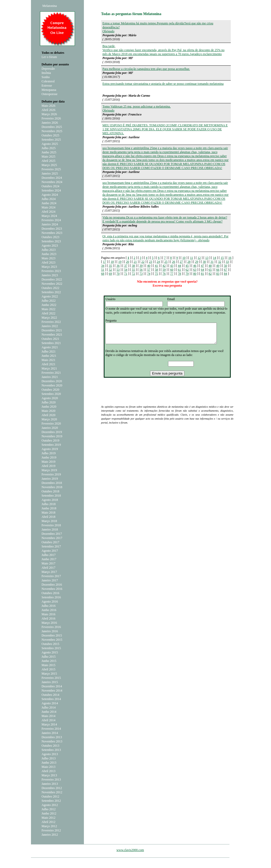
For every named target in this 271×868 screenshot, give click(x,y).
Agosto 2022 (50, 296)
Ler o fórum (49, 57)
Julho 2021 (49, 351)
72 (133, 274)
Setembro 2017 (51, 546)
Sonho (46, 77)
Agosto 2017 (50, 551)
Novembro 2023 (52, 233)
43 (172, 266)
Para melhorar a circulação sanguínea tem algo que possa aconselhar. (146, 69)
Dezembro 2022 (52, 279)
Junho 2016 (49, 610)
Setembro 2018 (51, 496)
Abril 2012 (48, 822)
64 (202, 270)
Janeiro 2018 (50, 529)
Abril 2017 (48, 568)
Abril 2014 (48, 720)
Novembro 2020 (52, 385)
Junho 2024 (49, 203)
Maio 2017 (48, 563)
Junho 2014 (49, 712)
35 (110, 266)
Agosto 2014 (50, 703)
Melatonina (49, 6)
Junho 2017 (49, 559)
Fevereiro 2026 (51, 118)
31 (212, 262)
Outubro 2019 (50, 440)
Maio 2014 (48, 716)
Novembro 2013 (52, 741)
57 (149, 270)
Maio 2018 (48, 513)
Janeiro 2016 (50, 631)
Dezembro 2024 (52, 178)
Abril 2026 (48, 110)
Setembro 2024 (51, 190)
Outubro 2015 (50, 644)
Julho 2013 (49, 758)
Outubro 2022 (50, 288)
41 (156, 266)
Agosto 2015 (50, 652)
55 (133, 270)
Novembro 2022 (52, 284)
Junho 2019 (49, 457)
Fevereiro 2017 (51, 576)
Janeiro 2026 (50, 123)
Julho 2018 (49, 504)
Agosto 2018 (50, 500)
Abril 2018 (48, 517)
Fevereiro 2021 (51, 373)
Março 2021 (49, 368)
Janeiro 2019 (50, 479)
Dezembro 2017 (52, 534)
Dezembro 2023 (52, 229)
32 (220, 262)
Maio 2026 (48, 106)
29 (197, 262)
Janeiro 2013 (50, 784)
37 (126, 266)
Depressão (48, 69)
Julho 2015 (49, 657)
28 (189, 262)
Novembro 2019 (52, 436)
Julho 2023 (49, 250)
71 (126, 274)
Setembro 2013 (51, 750)
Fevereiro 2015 (51, 678)
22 (143, 262)
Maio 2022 (48, 309)
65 (210, 270)
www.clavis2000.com (130, 850)
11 (192, 258)
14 (215, 258)
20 (128, 262)
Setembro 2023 (51, 241)
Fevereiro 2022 (51, 322)
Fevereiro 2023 (51, 271)
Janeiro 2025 (50, 173)
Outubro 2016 (50, 593)
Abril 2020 (48, 415)
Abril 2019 (48, 466)
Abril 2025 (48, 161)
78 (179, 274)
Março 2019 (49, 470)
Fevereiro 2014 (51, 729)
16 (230, 258)
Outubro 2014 (50, 695)
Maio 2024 (48, 207)
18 (112, 262)
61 (179, 270)
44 (179, 266)
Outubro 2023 (50, 237)
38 (133, 266)
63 (195, 270)
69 (110, 274)
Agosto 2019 (50, 449)
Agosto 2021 (50, 347)
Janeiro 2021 (50, 377)
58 (156, 270)
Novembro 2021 (52, 335)
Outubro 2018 (50, 491)
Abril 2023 (48, 262)
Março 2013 (49, 775)
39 (141, 266)
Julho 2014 (49, 707)
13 (207, 258)
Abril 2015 (48, 669)
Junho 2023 (49, 254)
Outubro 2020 (50, 390)
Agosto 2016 (50, 602)
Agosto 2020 (50, 398)
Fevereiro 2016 (51, 627)
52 (110, 270)
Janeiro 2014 (50, 733)
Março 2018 (49, 521)
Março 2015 (49, 674)
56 (141, 270)
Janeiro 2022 (50, 326)
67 (225, 270)
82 (210, 274)
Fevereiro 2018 (51, 525)
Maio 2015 (48, 665)
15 (222, 258)
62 (187, 270)
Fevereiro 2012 (51, 830)
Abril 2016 (48, 618)
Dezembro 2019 (52, 432)
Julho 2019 (49, 453)
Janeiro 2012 (50, 835)
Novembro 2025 (52, 131)
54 (126, 270)
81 (202, 274)
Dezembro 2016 (52, 585)
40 (149, 266)
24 (158, 262)
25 (166, 262)
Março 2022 (49, 318)
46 (195, 266)
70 (118, 274)
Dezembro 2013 (52, 737)
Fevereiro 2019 (51, 474)
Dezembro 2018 (52, 483)
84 (225, 274)
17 (105, 262)
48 (210, 266)
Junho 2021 (49, 356)
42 (164, 266)
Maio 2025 (48, 157)
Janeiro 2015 (50, 682)
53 (118, 270)
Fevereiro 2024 (51, 220)
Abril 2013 (48, 771)
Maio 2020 (48, 411)
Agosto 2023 (50, 246)
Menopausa (49, 90)
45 (187, 266)
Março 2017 (49, 572)
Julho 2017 (49, 555)
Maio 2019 (48, 462)
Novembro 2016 (52, 589)
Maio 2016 (48, 614)
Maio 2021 (48, 360)
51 (103, 270)
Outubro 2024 (50, 186)
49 (218, 266)
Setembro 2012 (51, 801)
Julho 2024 (49, 199)
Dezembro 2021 (52, 330)
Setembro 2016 (51, 597)
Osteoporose (49, 94)
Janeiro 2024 (50, 224)
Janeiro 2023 (50, 275)
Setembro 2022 (51, 292)
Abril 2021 (48, 364)
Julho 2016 (49, 606)
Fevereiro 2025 (51, 169)
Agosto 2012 (50, 805)
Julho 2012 (49, 809)
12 (199, 258)
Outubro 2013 (50, 746)
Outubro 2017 (50, 542)
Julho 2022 (49, 301)
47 (202, 266)
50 (225, 266)
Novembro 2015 (52, 640)
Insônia (46, 73)
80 (195, 274)
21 (135, 262)
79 (187, 274)
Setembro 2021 (51, 343)
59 (164, 270)
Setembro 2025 (51, 140)
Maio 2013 (48, 767)
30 (204, 262)
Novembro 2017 (52, 538)
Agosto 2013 (50, 754)
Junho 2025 (49, 152)
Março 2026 (49, 114)
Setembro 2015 (51, 648)
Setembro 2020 (51, 394)
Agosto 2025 (50, 144)
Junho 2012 (49, 813)
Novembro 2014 (52, 691)
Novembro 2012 (52, 792)
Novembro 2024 (52, 182)
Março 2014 (49, 724)
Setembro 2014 (51, 699)
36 (118, 266)
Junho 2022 (49, 305)
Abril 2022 (48, 313)
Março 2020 (49, 419)
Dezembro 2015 (52, 635)
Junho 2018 (49, 508)
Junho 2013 (49, 763)
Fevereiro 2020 (51, 424)
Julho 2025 (49, 148)
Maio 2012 (48, 818)
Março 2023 (49, 267)
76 (164, 274)
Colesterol (48, 81)
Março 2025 (49, 165)
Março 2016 (49, 623)
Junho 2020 (49, 407)
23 (151, 262)
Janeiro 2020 (50, 428)
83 (218, 274)
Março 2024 (49, 216)
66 (218, 270)
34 (103, 266)
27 (181, 262)
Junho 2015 (49, 661)
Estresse (47, 86)
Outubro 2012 (50, 796)
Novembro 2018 (52, 487)
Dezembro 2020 (52, 381)
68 (103, 274)
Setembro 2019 (51, 445)
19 (120, 262)
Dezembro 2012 (52, 788)
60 (172, 270)
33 (227, 262)
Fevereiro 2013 (51, 780)
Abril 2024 (48, 212)
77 (172, 274)
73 (141, 274)
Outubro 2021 (50, 339)
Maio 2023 (48, 258)
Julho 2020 (49, 402)
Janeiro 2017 (50, 580)
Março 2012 (49, 826)
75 (156, 274)
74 (149, 274)
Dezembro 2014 (52, 686)
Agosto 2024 (50, 195)
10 (184, 258)
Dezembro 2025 (52, 127)
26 (174, 262)
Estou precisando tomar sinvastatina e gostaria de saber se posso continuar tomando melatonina (163, 84)
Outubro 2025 (50, 135)
